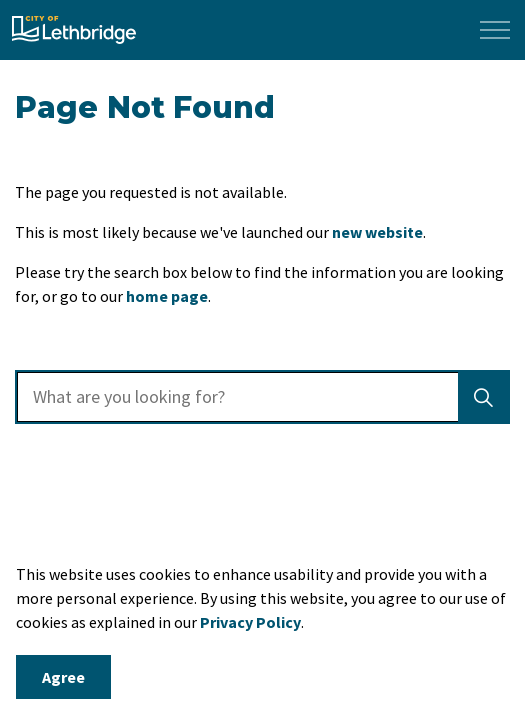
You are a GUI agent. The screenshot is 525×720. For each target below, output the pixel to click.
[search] (260, 397)
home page (167, 296)
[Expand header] (495, 30)
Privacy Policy (250, 622)
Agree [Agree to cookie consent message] (63, 677)
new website (377, 232)
